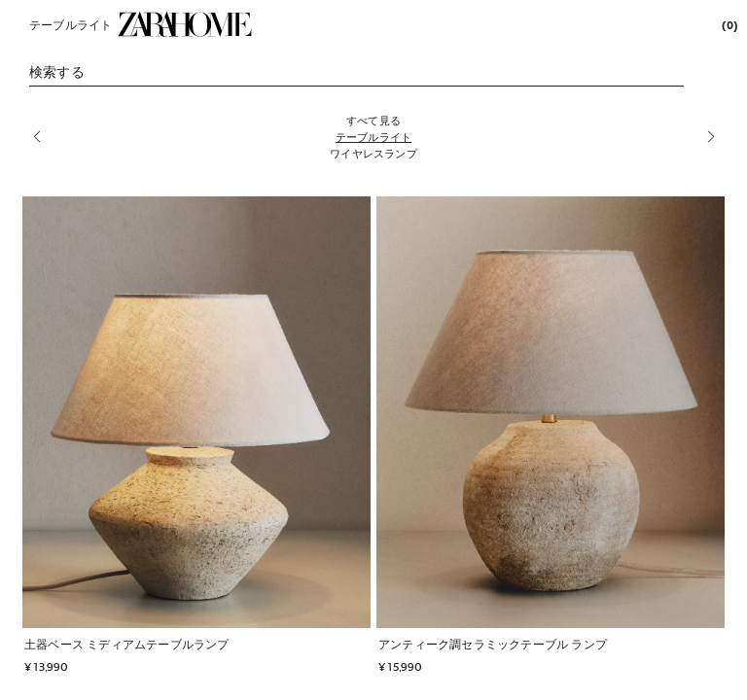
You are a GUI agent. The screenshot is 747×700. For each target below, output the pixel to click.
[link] (185, 24)
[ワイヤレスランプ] (373, 153)
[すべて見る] (373, 120)
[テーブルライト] (373, 137)
